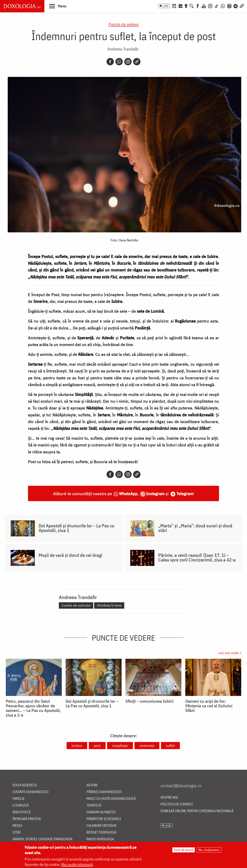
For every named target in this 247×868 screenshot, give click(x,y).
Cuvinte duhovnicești (31, 792)
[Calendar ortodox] (174, 6)
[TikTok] (217, 6)
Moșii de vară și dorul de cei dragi (70, 555)
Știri (17, 832)
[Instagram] (210, 6)
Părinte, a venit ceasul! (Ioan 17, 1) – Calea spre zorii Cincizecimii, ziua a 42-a (197, 557)
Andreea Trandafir (123, 49)
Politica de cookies (177, 804)
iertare (77, 746)
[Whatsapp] (119, 62)
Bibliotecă (22, 812)
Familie (19, 799)
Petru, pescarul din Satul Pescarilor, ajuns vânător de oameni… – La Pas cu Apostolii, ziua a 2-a (33, 708)
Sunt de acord (184, 850)
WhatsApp (128, 494)
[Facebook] (198, 6)
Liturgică (21, 805)
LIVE (166, 6)
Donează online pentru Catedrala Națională (197, 811)
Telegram (185, 494)
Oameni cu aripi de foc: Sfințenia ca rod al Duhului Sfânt (209, 706)
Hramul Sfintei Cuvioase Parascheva (42, 839)
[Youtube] (204, 6)
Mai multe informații (77, 864)
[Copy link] (137, 62)
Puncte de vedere (124, 24)
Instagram (155, 494)
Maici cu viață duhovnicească (111, 799)
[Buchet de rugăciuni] (186, 6)
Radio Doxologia (100, 839)
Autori (92, 785)
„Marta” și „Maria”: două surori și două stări (195, 528)
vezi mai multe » (230, 653)
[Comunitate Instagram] (229, 6)
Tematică (94, 805)
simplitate (120, 746)
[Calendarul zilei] (180, 6)
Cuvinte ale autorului (76, 605)
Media (17, 826)
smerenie (147, 746)
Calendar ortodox (101, 826)
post (97, 746)
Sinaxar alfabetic (101, 812)
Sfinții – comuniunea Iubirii (149, 701)
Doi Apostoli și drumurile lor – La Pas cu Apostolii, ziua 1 (77, 528)
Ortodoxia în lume (109, 605)
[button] (58, 6)
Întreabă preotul (27, 819)
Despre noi (169, 798)
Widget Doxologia (101, 832)
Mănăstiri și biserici (104, 819)
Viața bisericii (25, 785)
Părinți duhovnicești (104, 792)
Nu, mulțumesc (209, 850)
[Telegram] (236, 6)
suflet (170, 746)
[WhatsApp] (223, 6)
